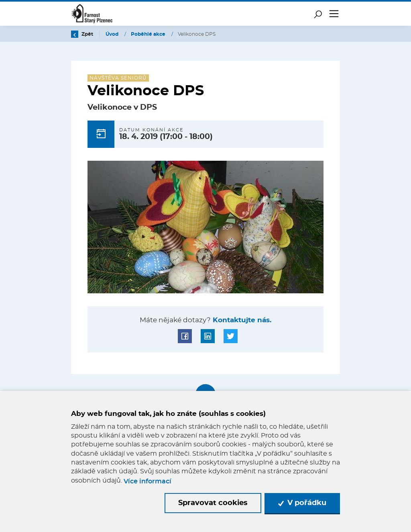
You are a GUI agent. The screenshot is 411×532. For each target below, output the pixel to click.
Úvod (113, 34)
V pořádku (302, 503)
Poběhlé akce (149, 34)
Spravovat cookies (213, 503)
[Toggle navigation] (334, 14)
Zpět (82, 34)
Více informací (148, 481)
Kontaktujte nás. (241, 320)
